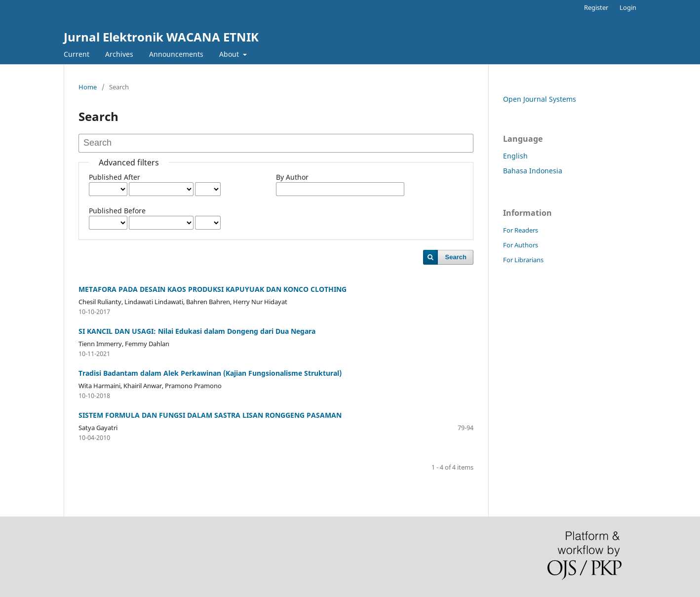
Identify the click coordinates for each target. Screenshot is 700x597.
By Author (292, 177)
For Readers (521, 230)
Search (456, 257)
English (515, 156)
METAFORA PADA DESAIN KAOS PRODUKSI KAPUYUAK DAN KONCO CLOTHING (213, 289)
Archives (119, 54)
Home (88, 87)
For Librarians (523, 260)
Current (77, 54)
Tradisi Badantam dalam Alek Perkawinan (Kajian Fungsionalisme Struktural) (210, 373)
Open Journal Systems (540, 99)
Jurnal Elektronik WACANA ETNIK (161, 37)
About (230, 54)
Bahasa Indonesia (533, 171)
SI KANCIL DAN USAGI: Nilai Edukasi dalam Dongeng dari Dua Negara (197, 331)
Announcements (176, 54)
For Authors (521, 245)
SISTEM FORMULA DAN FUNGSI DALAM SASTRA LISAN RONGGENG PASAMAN (210, 415)
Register (596, 7)
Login (628, 7)
